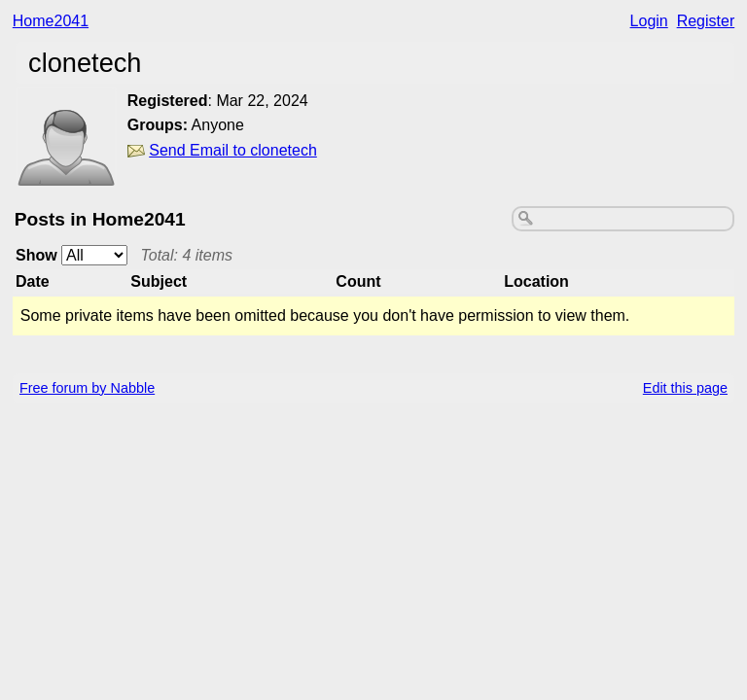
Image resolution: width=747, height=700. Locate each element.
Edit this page (685, 388)
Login (649, 21)
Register (706, 21)
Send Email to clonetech (233, 150)
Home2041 (51, 21)
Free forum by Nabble (87, 388)
